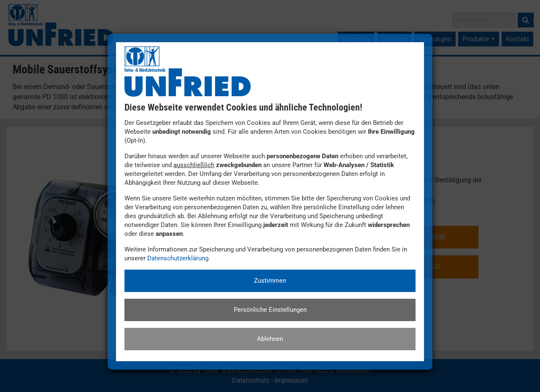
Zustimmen (270, 281)
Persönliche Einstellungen (270, 310)
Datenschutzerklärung (178, 258)
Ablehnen (270, 339)
